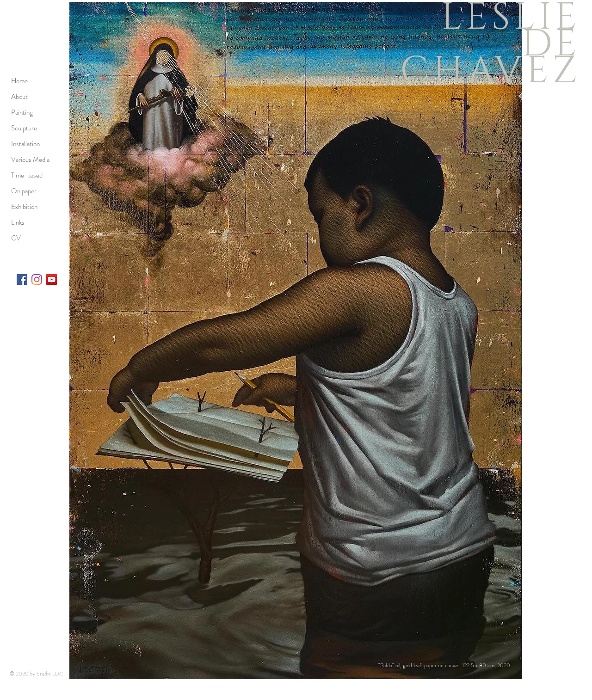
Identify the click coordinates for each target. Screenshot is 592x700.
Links (18, 222)
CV (16, 238)
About (19, 97)
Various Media (30, 160)
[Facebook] (22, 279)
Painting (22, 112)
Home (19, 81)
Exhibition (24, 207)
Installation (25, 144)
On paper (24, 191)
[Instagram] (37, 279)
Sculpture (24, 128)
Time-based (27, 175)
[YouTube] (52, 279)
